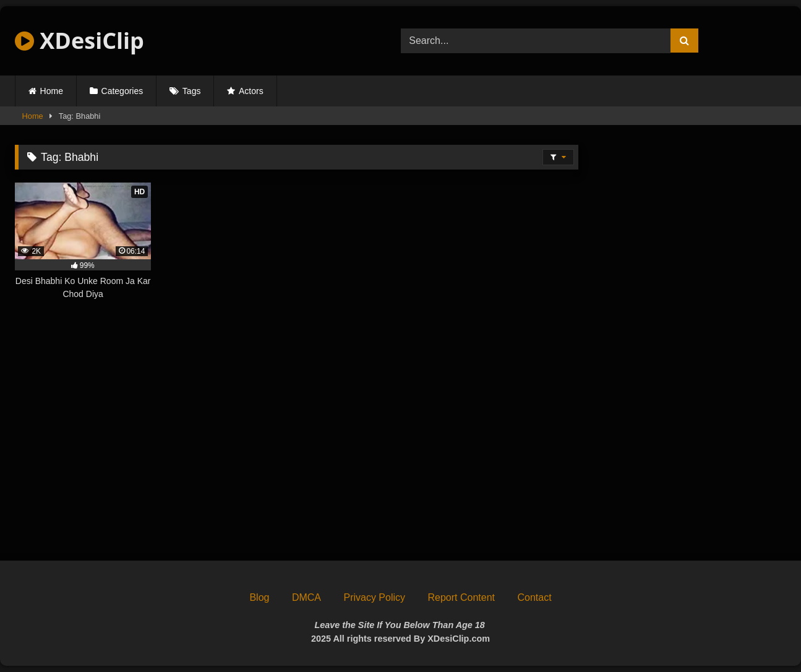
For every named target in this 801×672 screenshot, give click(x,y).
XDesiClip (79, 41)
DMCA (306, 597)
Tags (192, 91)
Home (52, 91)
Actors (251, 91)
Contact (534, 597)
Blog (259, 597)
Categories (122, 91)
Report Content (461, 597)
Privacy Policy (374, 597)
